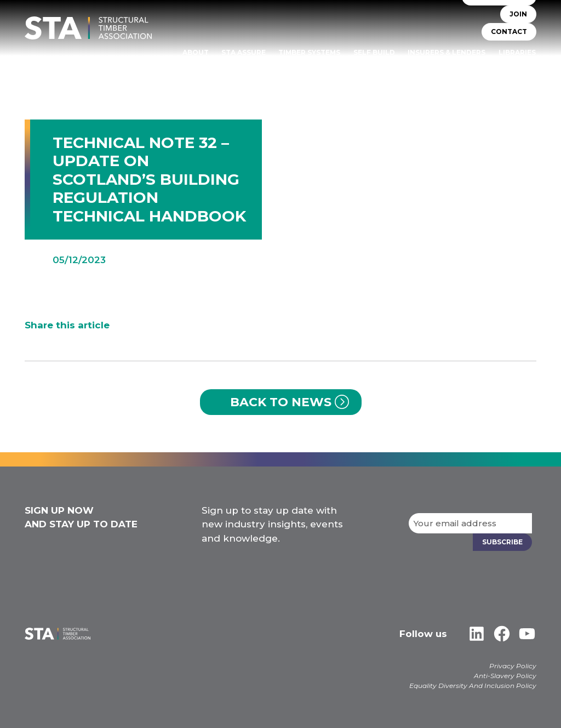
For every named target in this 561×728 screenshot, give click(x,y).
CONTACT (509, 32)
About (196, 52)
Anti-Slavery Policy (505, 676)
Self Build (374, 52)
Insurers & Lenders (446, 52)
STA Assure (244, 52)
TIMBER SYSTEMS (309, 52)
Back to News (281, 402)
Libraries (517, 52)
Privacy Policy (513, 666)
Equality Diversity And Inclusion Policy (473, 686)
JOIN (518, 14)
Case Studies (510, 68)
